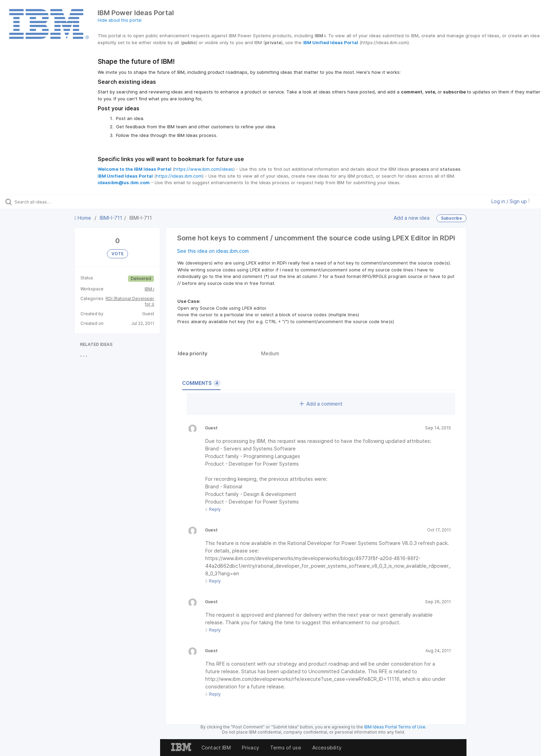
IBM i (149, 289)
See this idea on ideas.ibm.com (213, 251)
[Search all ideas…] (63, 202)
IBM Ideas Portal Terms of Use (395, 727)
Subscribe (451, 218)
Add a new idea (412, 218)
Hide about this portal (120, 20)
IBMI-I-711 (111, 218)
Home (83, 218)
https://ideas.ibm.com (179, 176)
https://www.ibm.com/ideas (204, 169)
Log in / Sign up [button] (511, 201)
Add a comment (321, 404)
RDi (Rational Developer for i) (130, 301)
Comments (201, 383)
